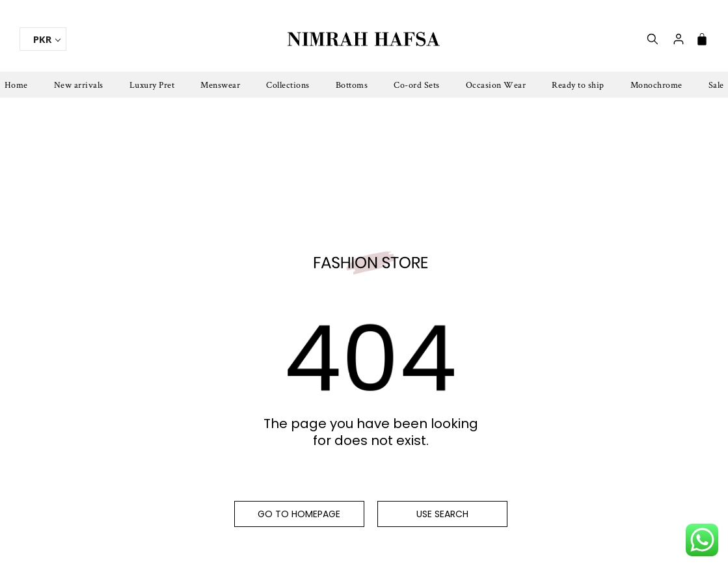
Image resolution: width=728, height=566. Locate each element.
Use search (442, 514)
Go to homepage (299, 514)
